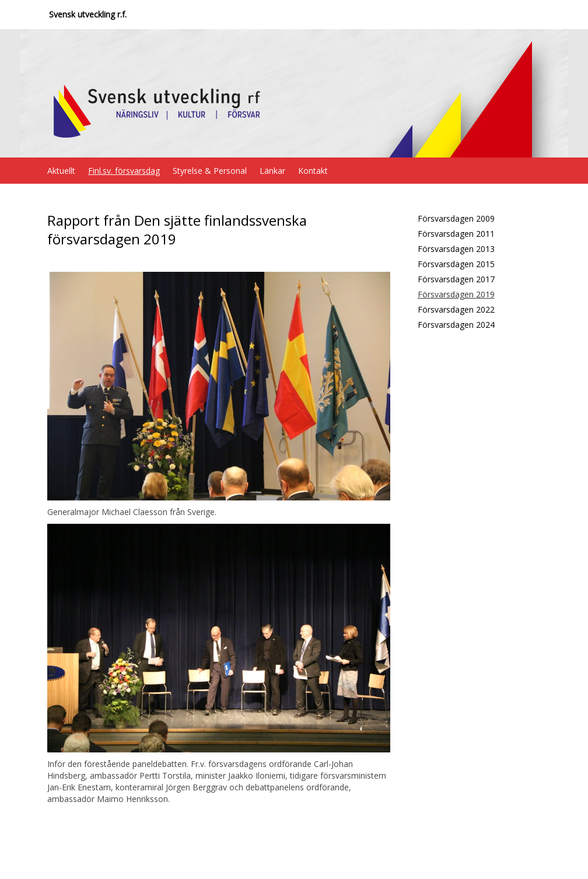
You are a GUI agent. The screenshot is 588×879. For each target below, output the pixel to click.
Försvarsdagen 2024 (456, 325)
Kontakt (313, 171)
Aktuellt (61, 171)
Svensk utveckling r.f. (88, 14)
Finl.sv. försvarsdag (124, 171)
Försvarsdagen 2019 (456, 294)
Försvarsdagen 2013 (456, 249)
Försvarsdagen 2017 (456, 279)
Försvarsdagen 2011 (456, 234)
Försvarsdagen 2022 (456, 309)
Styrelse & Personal (210, 171)
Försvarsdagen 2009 (456, 218)
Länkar (272, 171)
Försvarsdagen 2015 (456, 264)
